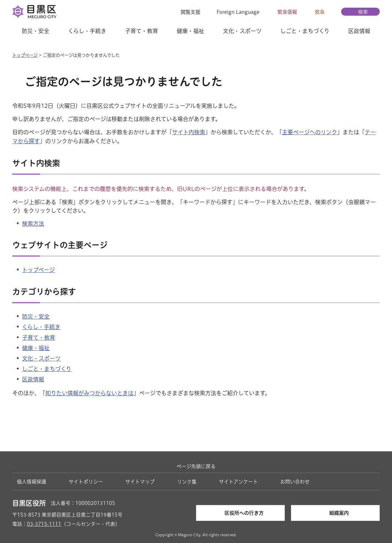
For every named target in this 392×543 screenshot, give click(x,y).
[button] (187, 12)
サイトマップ (140, 482)
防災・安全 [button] (36, 31)
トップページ (25, 55)
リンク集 (187, 482)
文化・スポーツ (41, 358)
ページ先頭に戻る (196, 466)
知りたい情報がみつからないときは (89, 393)
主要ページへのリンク (310, 132)
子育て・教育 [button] (141, 31)
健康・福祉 (36, 348)
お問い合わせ (295, 482)
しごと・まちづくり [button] (305, 31)
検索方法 (33, 224)
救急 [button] (320, 12)
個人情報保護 (32, 482)
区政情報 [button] (359, 31)
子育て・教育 (39, 338)
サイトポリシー (86, 482)
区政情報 (33, 379)
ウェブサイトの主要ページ (60, 245)
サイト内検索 (189, 132)
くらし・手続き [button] (87, 31)
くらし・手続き (41, 327)
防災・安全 (36, 316)
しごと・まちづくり (47, 369)
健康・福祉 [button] (190, 31)
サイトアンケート (238, 482)
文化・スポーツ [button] (242, 31)
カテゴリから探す (44, 292)
